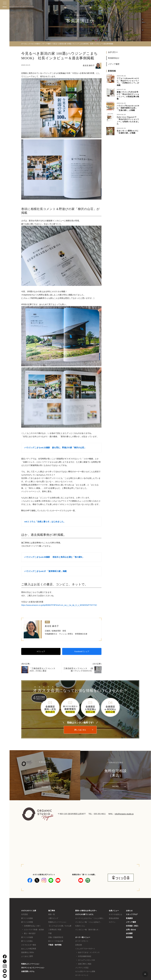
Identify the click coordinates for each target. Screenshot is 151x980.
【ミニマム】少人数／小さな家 (60, 926)
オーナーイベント (82, 975)
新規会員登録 (114, 918)
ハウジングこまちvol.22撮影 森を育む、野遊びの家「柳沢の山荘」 (55, 448)
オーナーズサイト (82, 941)
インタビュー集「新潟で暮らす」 (88, 930)
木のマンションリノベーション (33, 968)
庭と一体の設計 (30, 933)
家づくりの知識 (27, 937)
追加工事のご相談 (85, 964)
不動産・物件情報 (55, 945)
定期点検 (79, 945)
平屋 (50, 933)
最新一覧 (52, 914)
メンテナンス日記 (82, 968)
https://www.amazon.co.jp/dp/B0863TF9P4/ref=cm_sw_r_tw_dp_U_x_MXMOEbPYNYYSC (59, 605)
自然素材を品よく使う (32, 926)
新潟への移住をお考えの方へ (86, 911)
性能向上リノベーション (30, 964)
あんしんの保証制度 (29, 949)
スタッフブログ (132, 914)
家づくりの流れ (27, 941)
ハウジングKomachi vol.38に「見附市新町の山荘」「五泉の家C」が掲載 (128, 108)
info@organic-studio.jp (124, 814)
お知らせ (129, 911)
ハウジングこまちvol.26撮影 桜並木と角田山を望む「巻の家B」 (54, 557)
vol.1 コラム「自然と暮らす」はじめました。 (45, 522)
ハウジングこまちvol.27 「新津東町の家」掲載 (45, 571)
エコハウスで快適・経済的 (34, 930)
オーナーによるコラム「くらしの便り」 (90, 918)
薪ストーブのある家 (56, 941)
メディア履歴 (114, 64)
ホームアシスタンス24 (86, 960)
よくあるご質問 (27, 956)
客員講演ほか (114, 58)
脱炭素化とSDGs (28, 952)
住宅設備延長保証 (85, 956)
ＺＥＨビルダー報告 (29, 945)
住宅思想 (25, 914)
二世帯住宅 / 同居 (55, 930)
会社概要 (129, 933)
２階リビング (53, 918)
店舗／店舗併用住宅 (56, 937)
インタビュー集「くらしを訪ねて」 (88, 922)
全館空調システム (28, 971)
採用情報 (129, 937)
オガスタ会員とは (115, 914)
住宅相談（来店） (133, 926)
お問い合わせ (131, 930)
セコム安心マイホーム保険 (85, 971)
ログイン (112, 922)
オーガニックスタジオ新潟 (30, 44)
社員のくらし (80, 926)
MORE (45, 787)
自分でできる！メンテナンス (89, 952)
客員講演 (129, 918)
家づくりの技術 (27, 918)
